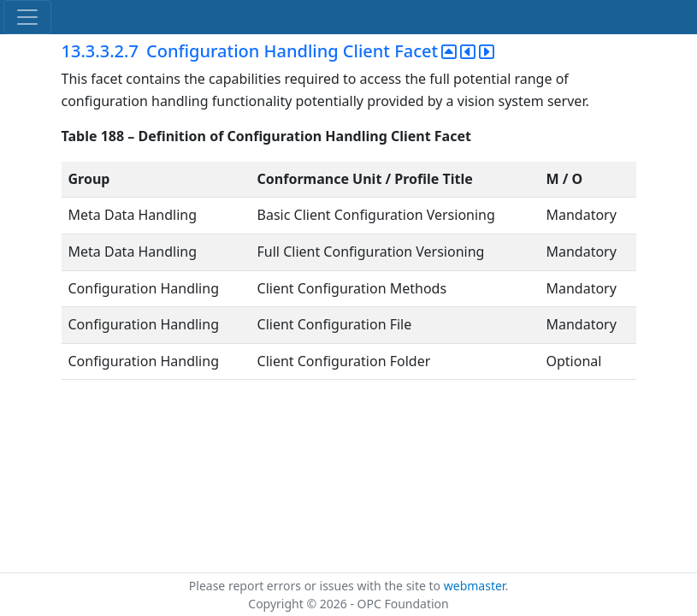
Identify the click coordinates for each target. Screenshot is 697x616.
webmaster (475, 586)
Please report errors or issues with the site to (316, 586)
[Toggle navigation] (27, 17)
